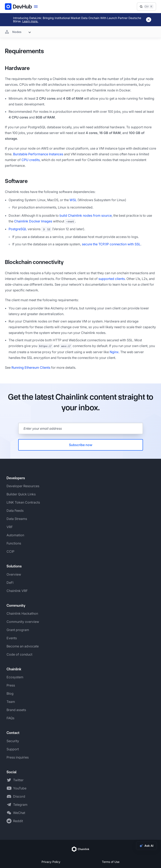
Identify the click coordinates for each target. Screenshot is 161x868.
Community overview (23, 622)
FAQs (10, 718)
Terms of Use (111, 862)
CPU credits (31, 160)
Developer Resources (23, 486)
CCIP (10, 551)
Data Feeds (15, 511)
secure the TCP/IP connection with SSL (111, 244)
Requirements (24, 51)
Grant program (18, 630)
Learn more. (30, 21)
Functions (14, 543)
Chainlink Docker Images (33, 221)
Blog (10, 693)
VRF (10, 527)
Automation (15, 535)
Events (12, 638)
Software (16, 181)
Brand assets (16, 710)
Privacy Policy (51, 862)
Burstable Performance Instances (38, 154)
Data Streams (17, 519)
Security (13, 741)
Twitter (18, 780)
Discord (19, 796)
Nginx (114, 352)
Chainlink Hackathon (22, 613)
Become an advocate (23, 646)
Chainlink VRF (17, 591)
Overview (14, 574)
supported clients (112, 279)
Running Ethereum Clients (31, 367)
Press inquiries (18, 757)
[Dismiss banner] (149, 20)
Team (11, 702)
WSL (73, 200)
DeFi (10, 583)
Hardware (17, 68)
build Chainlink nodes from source (86, 215)
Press (11, 685)
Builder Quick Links (21, 494)
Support (13, 749)
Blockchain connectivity (34, 262)
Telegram (20, 805)
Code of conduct (19, 654)
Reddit (18, 821)
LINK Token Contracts (23, 502)
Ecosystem (15, 677)
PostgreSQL (18, 229)
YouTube (20, 788)
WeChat (19, 813)
